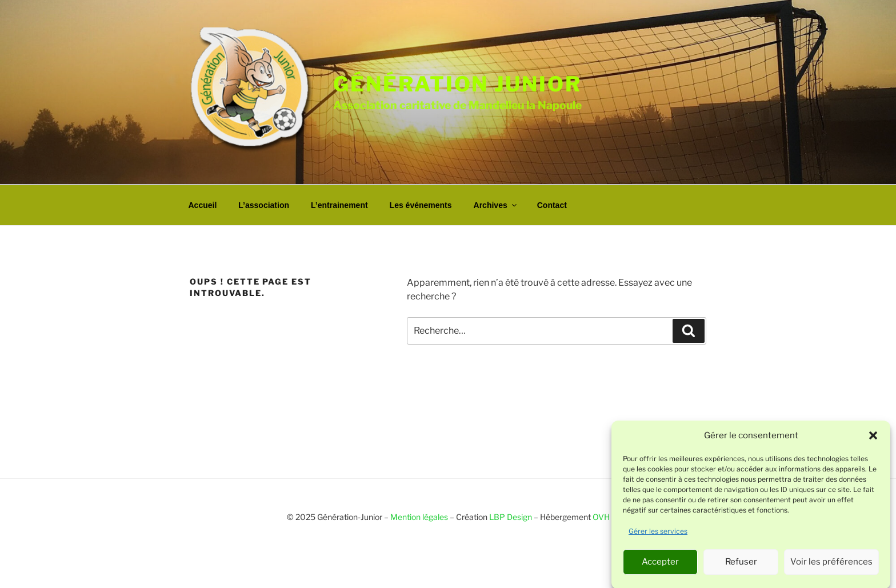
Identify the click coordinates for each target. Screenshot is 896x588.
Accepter (660, 565)
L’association (264, 205)
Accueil (203, 205)
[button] (873, 439)
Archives (496, 205)
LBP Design (511, 517)
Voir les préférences (831, 565)
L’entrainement (339, 205)
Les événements (421, 205)
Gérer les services (658, 534)
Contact (552, 205)
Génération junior (457, 84)
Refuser (741, 565)
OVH (601, 517)
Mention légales (419, 517)
